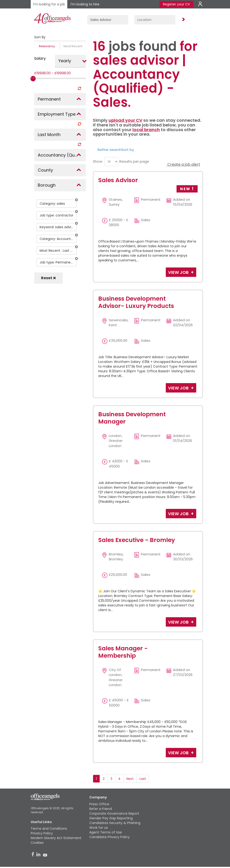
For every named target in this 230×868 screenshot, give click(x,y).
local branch (146, 130)
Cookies (37, 843)
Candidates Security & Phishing (115, 823)
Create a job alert (183, 164)
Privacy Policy (42, 833)
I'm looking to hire (85, 4)
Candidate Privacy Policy (109, 837)
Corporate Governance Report (114, 813)
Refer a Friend (101, 809)
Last (143, 779)
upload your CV (125, 120)
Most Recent (73, 46)
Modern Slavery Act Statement (56, 838)
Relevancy (47, 46)
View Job (179, 272)
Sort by (128, 150)
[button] (76, 200)
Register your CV (176, 4)
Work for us (99, 828)
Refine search (109, 150)
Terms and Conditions (49, 829)
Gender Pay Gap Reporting (111, 818)
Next (130, 779)
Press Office (99, 804)
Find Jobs (183, 20)
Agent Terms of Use (106, 832)
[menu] (111, 162)
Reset (49, 278)
